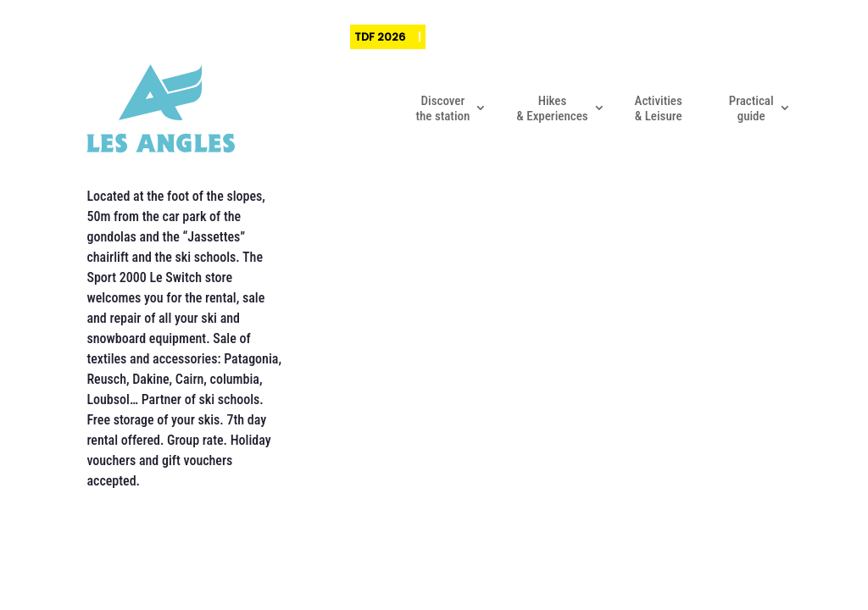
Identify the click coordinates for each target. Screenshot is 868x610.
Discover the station (442, 108)
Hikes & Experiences (552, 108)
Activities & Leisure (659, 108)
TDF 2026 (380, 37)
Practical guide (751, 108)
